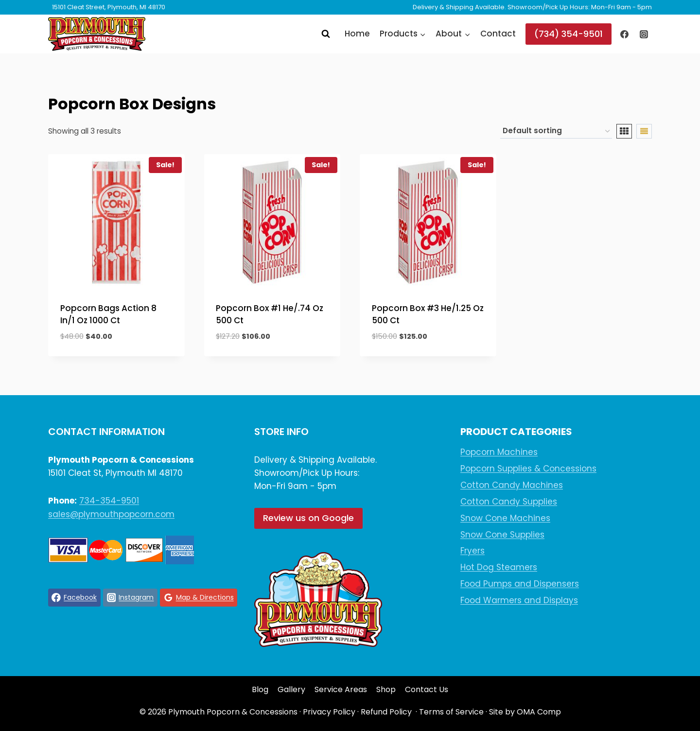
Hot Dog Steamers (499, 567)
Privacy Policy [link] (329, 712)
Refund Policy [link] (386, 712)
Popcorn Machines (499, 452)
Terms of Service (451, 712)
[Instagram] (644, 34)
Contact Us (427, 689)
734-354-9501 (109, 501)
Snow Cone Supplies (502, 535)
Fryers (472, 551)
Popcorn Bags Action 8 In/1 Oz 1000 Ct (108, 314)
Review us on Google (308, 518)
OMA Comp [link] (539, 712)
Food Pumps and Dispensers (520, 584)
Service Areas (341, 689)
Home (357, 34)
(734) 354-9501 (569, 34)
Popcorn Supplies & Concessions (528, 469)
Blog (260, 689)
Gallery (291, 689)
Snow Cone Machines (505, 518)
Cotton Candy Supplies (509, 502)
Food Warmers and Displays (519, 600)
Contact (498, 34)
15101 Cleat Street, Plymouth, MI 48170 (109, 7)
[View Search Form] (326, 34)
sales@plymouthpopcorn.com (111, 514)
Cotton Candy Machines (512, 485)
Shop (386, 689)
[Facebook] (625, 34)
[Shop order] (556, 131)
